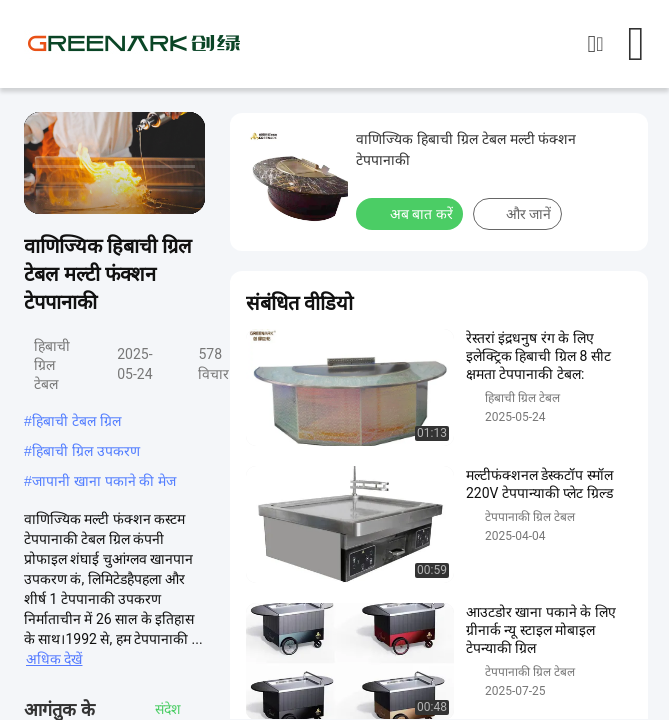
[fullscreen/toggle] (179, 190)
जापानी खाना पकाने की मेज (104, 481)
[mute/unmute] (90, 190)
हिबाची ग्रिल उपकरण (86, 451)
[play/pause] (50, 190)
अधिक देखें (54, 659)
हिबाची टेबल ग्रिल (76, 421)
